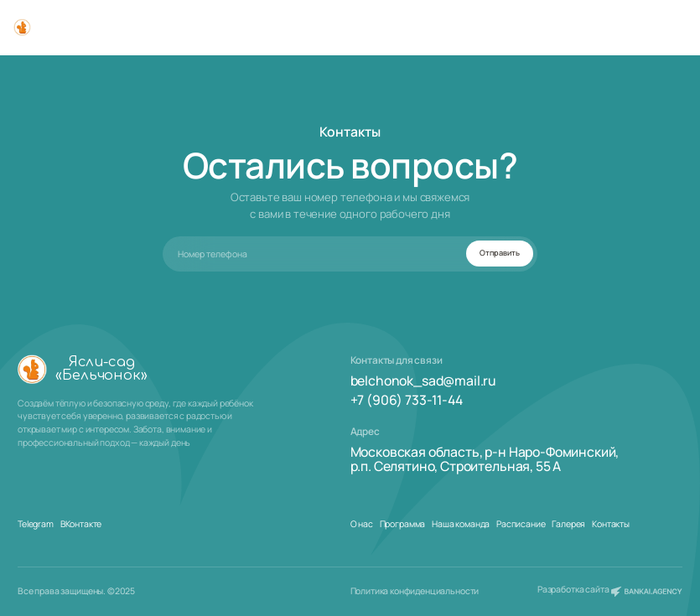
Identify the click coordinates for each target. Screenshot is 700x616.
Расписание (521, 524)
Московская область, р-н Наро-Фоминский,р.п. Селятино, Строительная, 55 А (485, 460)
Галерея (568, 524)
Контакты (611, 524)
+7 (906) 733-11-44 (407, 400)
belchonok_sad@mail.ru (424, 381)
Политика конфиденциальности (415, 591)
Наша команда (461, 524)
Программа (403, 524)
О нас (362, 524)
